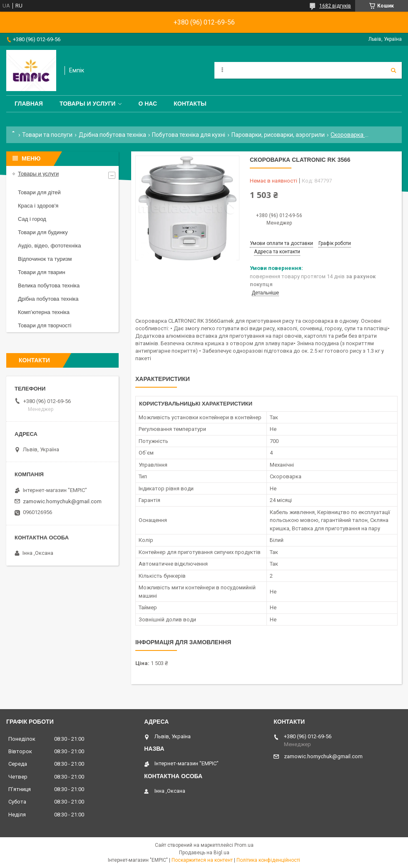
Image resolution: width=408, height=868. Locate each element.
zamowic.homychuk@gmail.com (62, 501)
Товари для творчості (45, 325)
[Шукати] (393, 70)
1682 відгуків (335, 6)
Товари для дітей (39, 192)
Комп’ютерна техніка (44, 312)
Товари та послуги (47, 135)
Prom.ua (244, 845)
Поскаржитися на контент (202, 860)
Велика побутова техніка (49, 286)
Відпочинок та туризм (45, 259)
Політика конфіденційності (268, 860)
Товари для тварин (42, 272)
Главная (29, 104)
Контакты (190, 104)
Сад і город (32, 219)
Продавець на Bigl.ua (204, 853)
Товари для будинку (43, 232)
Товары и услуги (88, 104)
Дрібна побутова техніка (112, 135)
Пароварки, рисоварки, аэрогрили (278, 135)
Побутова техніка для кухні (189, 135)
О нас (148, 104)
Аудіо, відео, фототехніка (50, 246)
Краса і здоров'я (38, 206)
